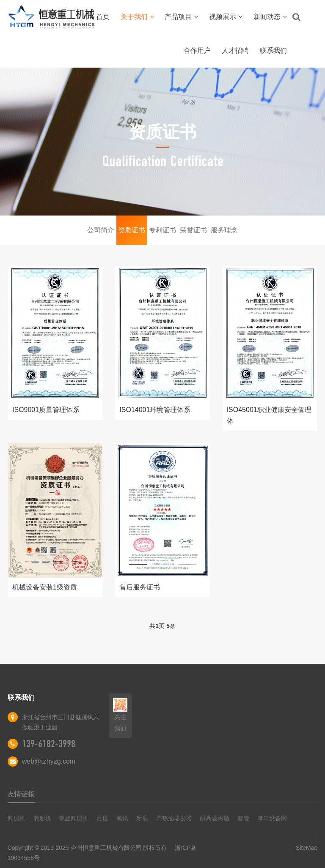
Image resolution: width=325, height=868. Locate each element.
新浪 (142, 818)
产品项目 (181, 17)
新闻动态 (270, 17)
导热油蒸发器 (174, 818)
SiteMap (307, 848)
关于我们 (137, 17)
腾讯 (122, 818)
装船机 (42, 818)
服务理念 (224, 230)
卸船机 (17, 818)
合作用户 (197, 50)
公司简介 (101, 230)
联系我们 (273, 50)
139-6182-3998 (49, 744)
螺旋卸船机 (74, 818)
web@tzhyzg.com (49, 761)
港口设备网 (272, 818)
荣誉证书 (193, 230)
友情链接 (21, 794)
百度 (102, 818)
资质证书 (132, 230)
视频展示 (226, 17)
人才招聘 (235, 50)
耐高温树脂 (215, 818)
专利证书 (162, 230)
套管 (243, 818)
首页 (103, 17)
